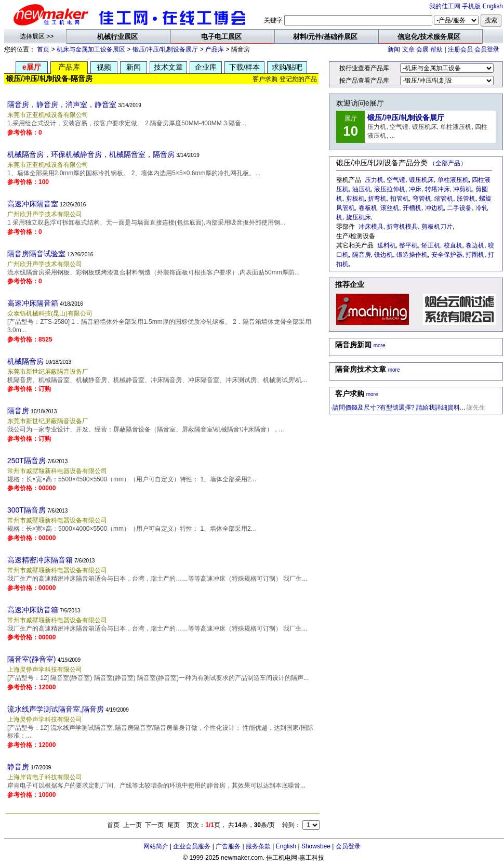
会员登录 (487, 49)
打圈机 (475, 255)
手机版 (471, 6)
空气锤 (396, 180)
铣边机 (383, 255)
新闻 (394, 49)
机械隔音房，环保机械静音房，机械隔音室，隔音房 (91, 154)
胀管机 (466, 199)
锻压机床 (421, 180)
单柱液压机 (453, 180)
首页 (43, 49)
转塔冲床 (437, 189)
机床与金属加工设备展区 (91, 49)
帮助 (436, 49)
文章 (408, 49)
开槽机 (412, 208)
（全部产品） (448, 163)
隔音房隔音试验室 (36, 254)
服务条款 (258, 846)
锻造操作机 (412, 255)
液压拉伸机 (390, 189)
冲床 (415, 189)
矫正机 (431, 245)
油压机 (362, 189)
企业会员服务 (192, 846)
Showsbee (316, 846)
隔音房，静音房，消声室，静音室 (62, 104)
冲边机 (434, 208)
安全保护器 (447, 255)
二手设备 (459, 208)
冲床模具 (371, 227)
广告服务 (228, 846)
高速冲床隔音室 (33, 204)
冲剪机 (462, 189)
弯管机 (422, 199)
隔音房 (18, 411)
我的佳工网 (445, 6)
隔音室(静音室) (31, 659)
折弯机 (377, 199)
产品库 (215, 49)
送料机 (387, 245)
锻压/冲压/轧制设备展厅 (165, 49)
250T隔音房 (26, 461)
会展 (422, 49)
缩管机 (444, 199)
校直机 (453, 245)
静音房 (18, 767)
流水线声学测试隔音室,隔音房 (56, 709)
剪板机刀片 (437, 227)
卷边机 (475, 245)
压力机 (374, 180)
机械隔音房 (25, 361)
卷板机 (368, 208)
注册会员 (460, 49)
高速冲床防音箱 (33, 610)
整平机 (408, 245)
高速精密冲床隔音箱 (40, 560)
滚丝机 (390, 208)
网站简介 (156, 846)
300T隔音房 (26, 510)
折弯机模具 (402, 227)
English (493, 6)
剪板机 (355, 199)
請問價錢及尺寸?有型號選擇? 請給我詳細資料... (399, 408)
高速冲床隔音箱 (33, 303)
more (380, 345)
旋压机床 (359, 217)
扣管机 (400, 199)
